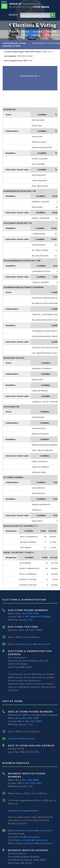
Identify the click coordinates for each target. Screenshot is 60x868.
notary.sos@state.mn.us (38, 843)
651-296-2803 (30, 780)
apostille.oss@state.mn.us (24, 837)
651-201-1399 (30, 718)
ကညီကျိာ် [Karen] (43, 38)
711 (31, 620)
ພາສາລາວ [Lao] (36, 35)
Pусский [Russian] (15, 35)
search (13, 15)
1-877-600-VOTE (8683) (37, 617)
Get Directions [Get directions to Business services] (17, 853)
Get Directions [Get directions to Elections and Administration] (17, 657)
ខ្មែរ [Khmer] (24, 38)
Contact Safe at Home (22, 738)
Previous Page (54, 43)
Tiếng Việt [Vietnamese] (51, 32)
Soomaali (38, 32)
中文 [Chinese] (25, 35)
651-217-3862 (34, 630)
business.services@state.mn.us (34, 830)
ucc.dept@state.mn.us (34, 840)
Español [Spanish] (14, 32)
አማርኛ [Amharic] (32, 38)
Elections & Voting (32, 25)
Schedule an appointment (23, 811)
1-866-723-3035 (32, 721)
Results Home (39, 43)
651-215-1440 (30, 613)
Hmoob (25, 32)
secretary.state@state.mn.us (33, 644)
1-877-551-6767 (32, 783)
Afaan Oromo (52, 35)
